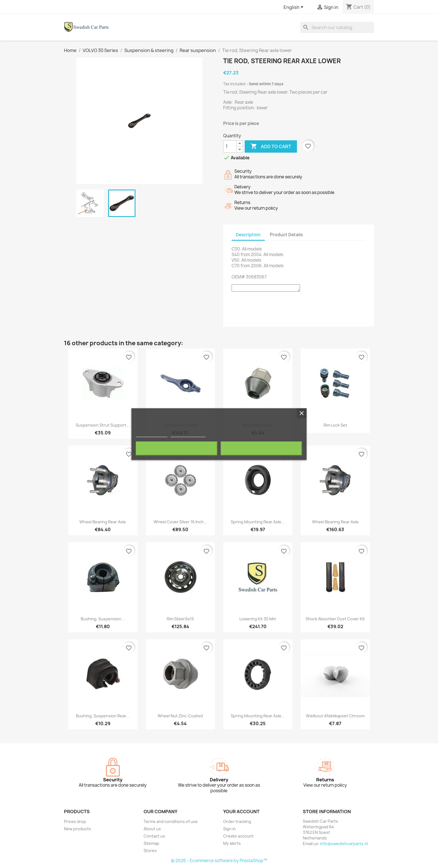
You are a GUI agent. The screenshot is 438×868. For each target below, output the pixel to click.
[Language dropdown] (294, 8)
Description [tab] (248, 235)
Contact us (154, 836)
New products (78, 829)
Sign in (229, 829)
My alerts (232, 843)
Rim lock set (335, 425)
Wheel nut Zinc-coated (180, 716)
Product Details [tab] (286, 235)
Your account (241, 812)
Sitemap (151, 843)
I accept (261, 448)
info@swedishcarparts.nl (344, 844)
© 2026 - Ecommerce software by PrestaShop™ (219, 861)
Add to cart (271, 146)
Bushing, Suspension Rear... (103, 716)
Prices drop (75, 821)
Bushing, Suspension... (103, 619)
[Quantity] (230, 146)
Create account (238, 836)
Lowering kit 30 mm (258, 619)
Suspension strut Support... (103, 425)
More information (152, 434)
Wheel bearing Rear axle (103, 522)
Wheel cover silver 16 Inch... (180, 522)
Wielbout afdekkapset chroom (335, 716)
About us (152, 829)
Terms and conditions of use (171, 821)
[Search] (337, 27)
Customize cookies (188, 434)
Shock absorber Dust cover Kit (335, 619)
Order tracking (237, 821)
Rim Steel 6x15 (180, 619)
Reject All (177, 448)
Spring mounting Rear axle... (258, 522)
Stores (150, 851)
